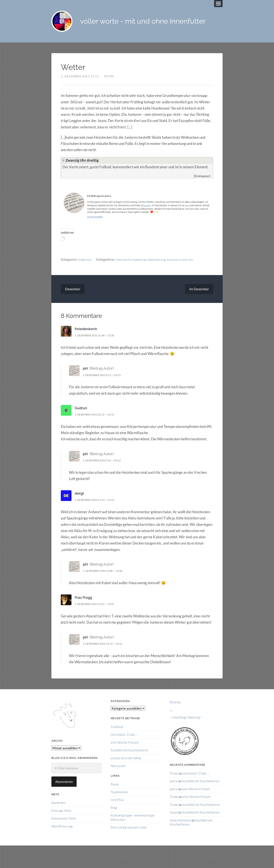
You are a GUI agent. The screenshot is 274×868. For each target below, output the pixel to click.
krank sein (191, 260)
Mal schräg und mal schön (129, 827)
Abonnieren (64, 782)
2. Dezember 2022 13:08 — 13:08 (105, 571)
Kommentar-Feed (64, 819)
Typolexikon (119, 792)
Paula (115, 784)
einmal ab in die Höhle (126, 758)
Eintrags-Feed (61, 811)
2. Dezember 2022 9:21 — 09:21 (104, 375)
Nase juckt (118, 766)
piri (86, 369)
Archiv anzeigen (96, 217)
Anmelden (58, 803)
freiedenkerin (86, 329)
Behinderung (159, 260)
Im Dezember (199, 289)
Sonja (174, 812)
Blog (114, 808)
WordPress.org (62, 826)
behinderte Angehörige (133, 260)
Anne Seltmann (180, 820)
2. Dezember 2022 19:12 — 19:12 (105, 644)
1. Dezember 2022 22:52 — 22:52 (97, 415)
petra (109, 77)
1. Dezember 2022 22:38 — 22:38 (97, 336)
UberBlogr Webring (186, 718)
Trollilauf (117, 727)
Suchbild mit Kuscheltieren (129, 751)
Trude (174, 774)
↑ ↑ (221, 857)
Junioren (176, 260)
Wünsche (146, 206)
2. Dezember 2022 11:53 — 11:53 (97, 500)
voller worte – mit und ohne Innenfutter (102, 857)
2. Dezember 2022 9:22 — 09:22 (104, 461)
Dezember (73, 289)
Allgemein (85, 260)
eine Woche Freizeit (125, 743)
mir (188, 206)
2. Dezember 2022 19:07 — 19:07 (97, 604)
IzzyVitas (117, 800)
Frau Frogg (84, 598)
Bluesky (175, 703)
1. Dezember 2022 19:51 (80, 77)
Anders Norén (206, 857)
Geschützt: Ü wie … (124, 735)
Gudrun (81, 408)
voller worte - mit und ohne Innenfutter (148, 22)
